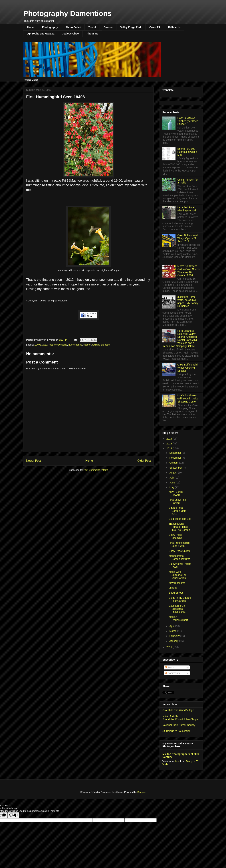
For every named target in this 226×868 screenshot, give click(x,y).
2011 (170, 647)
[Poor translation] (13, 815)
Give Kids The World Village (178, 710)
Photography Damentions (67, 13)
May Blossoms (177, 583)
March (173, 631)
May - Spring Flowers (176, 493)
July (172, 478)
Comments (172, 673)
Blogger (141, 792)
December (175, 453)
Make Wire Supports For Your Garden (177, 575)
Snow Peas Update (180, 551)
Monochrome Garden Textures (179, 557)
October (174, 463)
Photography (50, 27)
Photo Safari (73, 27)
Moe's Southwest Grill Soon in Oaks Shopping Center (188, 399)
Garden (108, 27)
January (174, 641)
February (175, 636)
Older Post (144, 461)
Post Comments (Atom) (96, 470)
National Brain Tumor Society (179, 725)
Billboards (174, 27)
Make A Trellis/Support (178, 618)
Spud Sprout (176, 593)
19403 (38, 345)
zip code (105, 345)
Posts (169, 667)
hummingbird (75, 345)
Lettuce (173, 588)
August (174, 473)
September (176, 468)
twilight (96, 345)
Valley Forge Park (131, 27)
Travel (92, 27)
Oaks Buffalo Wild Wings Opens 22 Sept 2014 (188, 238)
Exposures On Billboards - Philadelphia (177, 609)
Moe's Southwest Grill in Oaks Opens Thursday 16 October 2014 (188, 271)
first (51, 345)
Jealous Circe (70, 34)
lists (177, 761)
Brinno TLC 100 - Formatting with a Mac (187, 152)
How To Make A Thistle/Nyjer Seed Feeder (188, 121)
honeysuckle (60, 345)
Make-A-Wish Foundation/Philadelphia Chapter (181, 718)
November (175, 458)
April (172, 626)
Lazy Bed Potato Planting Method (187, 209)
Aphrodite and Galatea (41, 34)
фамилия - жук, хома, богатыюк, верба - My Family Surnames (188, 301)
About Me (92, 34)
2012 (45, 345)
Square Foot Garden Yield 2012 (177, 511)
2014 (170, 439)
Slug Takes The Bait (180, 519)
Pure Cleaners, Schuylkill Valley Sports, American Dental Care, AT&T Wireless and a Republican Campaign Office (180, 338)
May (172, 487)
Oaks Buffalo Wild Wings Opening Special (188, 368)
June (172, 483)
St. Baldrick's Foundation (176, 731)
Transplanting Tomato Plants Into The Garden (179, 527)
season (87, 345)
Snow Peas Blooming (175, 536)
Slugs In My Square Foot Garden (180, 599)
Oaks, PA (155, 27)
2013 (170, 444)
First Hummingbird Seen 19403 (179, 544)
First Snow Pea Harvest (177, 501)
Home (31, 27)
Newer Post (34, 461)
